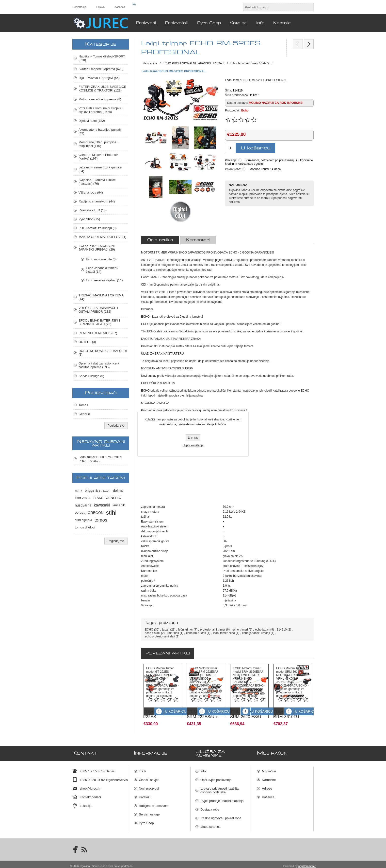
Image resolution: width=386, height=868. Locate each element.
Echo (245, 110)
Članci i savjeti (149, 776)
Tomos (83, 405)
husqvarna (83, 505)
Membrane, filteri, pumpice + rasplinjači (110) (99, 144)
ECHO (149, 630)
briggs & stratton (98, 490)
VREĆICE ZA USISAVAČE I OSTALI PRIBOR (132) (98, 310)
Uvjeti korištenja (193, 445)
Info (203, 768)
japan (166, 630)
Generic (84, 414)
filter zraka (83, 498)
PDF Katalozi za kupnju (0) (98, 228)
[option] (163, 693)
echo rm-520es (196, 633)
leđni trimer (185, 630)
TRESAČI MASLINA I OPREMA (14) (101, 297)
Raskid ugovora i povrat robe (221, 815)
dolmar (118, 490)
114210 (282, 630)
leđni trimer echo (224, 633)
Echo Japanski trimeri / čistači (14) (102, 270)
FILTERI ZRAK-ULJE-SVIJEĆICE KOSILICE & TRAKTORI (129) (102, 89)
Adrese (267, 785)
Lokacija (86, 802)
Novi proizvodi (149, 785)
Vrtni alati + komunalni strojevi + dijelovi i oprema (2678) (101, 110)
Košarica (268, 794)
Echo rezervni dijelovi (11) (104, 280)
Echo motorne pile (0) (101, 259)
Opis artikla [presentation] (160, 240)
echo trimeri (240, 630)
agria (79, 490)
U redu (193, 438)
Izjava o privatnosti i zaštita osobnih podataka (219, 787)
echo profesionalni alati (160, 636)
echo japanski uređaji (256, 633)
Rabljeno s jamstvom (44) (97, 201)
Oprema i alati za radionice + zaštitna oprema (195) (99, 365)
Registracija (79, 7)
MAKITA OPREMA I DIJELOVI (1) (102, 237)
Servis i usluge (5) (91, 376)
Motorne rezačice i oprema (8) (100, 99)
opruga (80, 513)
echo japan (262, 630)
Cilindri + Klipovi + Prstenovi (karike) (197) (98, 157)
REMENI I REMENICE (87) (98, 333)
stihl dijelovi (83, 520)
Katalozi (145, 794)
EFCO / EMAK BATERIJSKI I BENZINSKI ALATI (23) (99, 322)
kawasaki (102, 505)
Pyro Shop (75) (89, 219)
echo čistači (153, 633)
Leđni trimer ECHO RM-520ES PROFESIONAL (100, 459)
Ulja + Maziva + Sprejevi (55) (99, 78)
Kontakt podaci (90, 794)
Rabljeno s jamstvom (154, 802)
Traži (142, 768)
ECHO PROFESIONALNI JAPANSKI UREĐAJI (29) (97, 248)
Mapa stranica (210, 823)
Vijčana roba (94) (91, 192)
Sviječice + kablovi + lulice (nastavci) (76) (97, 182)
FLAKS (98, 498)
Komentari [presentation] (198, 240)
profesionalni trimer (213, 630)
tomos (101, 520)
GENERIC (113, 498)
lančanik (119, 505)
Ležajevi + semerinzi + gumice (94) (100, 169)
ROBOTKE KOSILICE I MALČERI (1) (103, 353)
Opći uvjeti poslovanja (216, 776)
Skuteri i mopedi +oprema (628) (101, 69)
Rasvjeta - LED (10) (93, 210)
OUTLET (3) (87, 342)
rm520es (173, 633)
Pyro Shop (146, 820)
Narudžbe (269, 776)
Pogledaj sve (116, 426)
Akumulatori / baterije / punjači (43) (100, 131)
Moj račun (269, 768)
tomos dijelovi (85, 527)
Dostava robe (210, 806)
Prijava (100, 7)
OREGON (96, 513)
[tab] (160, 240)
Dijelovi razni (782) (92, 121)
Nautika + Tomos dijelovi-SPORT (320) (102, 58)
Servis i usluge (149, 811)
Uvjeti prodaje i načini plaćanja (222, 797)
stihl (111, 513)
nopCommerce (307, 863)
